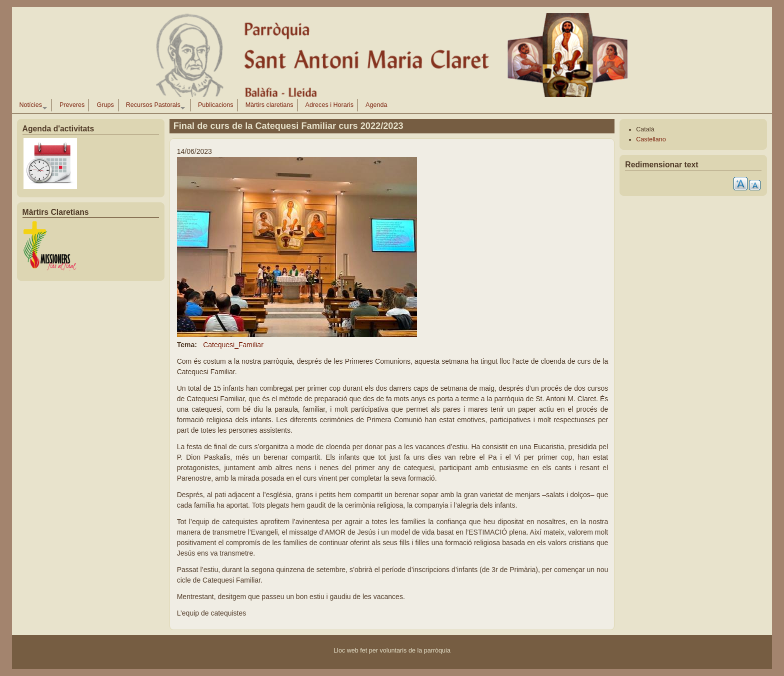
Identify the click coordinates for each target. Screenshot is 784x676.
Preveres (72, 105)
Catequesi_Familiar (233, 345)
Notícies (31, 106)
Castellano (651, 139)
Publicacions (216, 105)
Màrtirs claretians (269, 105)
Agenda (376, 105)
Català (645, 129)
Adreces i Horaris (330, 105)
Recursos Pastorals (154, 106)
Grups (105, 105)
